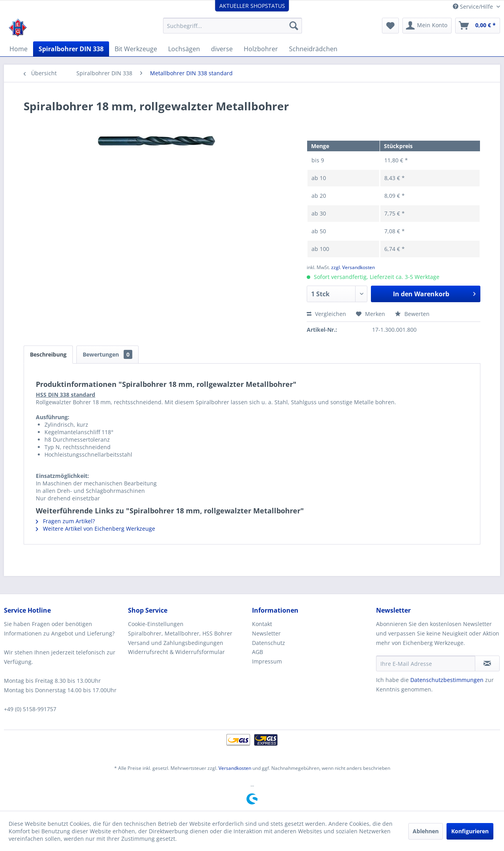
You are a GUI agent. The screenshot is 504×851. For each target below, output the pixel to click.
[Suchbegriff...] (233, 26)
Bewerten (412, 314)
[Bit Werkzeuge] (136, 49)
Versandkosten (235, 768)
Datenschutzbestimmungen (447, 680)
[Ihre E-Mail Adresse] (426, 663)
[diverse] (222, 49)
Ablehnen (426, 831)
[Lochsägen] (184, 49)
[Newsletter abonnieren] (487, 663)
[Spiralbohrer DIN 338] (71, 49)
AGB (258, 652)
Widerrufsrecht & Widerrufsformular (176, 652)
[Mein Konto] (427, 26)
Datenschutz (269, 643)
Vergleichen (326, 314)
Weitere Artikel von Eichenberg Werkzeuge (95, 529)
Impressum (267, 661)
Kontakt (262, 624)
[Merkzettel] (390, 26)
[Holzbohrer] (261, 49)
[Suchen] (294, 26)
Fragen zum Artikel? (65, 521)
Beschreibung (48, 354)
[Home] (19, 49)
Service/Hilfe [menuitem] (474, 7)
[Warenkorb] (478, 26)
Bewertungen (107, 354)
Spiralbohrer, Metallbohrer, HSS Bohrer (180, 633)
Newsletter (266, 633)
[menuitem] (233, 26)
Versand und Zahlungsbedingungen (176, 643)
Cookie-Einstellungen (156, 624)
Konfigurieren (470, 831)
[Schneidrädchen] (313, 49)
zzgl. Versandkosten (353, 267)
